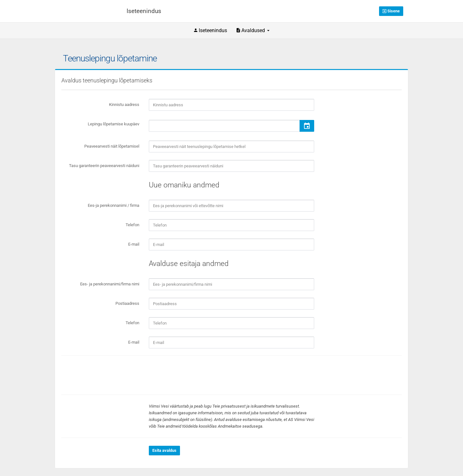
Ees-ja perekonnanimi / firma (114, 205)
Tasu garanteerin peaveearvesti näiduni (104, 166)
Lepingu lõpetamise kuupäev (114, 124)
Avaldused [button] (253, 31)
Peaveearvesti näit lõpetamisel (112, 146)
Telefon (132, 225)
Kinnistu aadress (124, 105)
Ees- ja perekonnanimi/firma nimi (110, 284)
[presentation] (197, 375)
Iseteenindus (211, 31)
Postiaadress (127, 303)
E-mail (134, 244)
